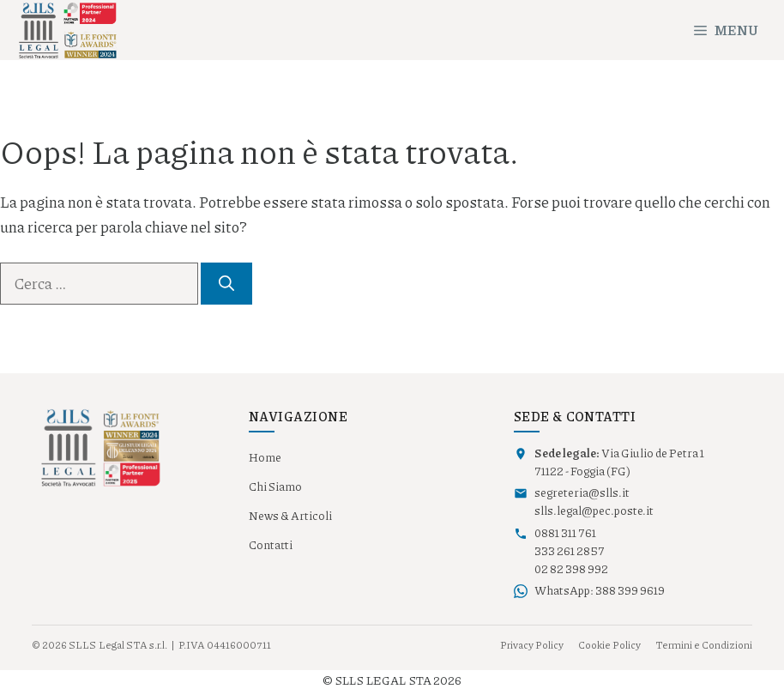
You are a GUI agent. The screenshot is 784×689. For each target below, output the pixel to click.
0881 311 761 (565, 533)
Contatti (271, 545)
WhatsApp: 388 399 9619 (600, 590)
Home (265, 457)
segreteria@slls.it (582, 493)
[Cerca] (226, 284)
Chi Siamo (275, 487)
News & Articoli (290, 516)
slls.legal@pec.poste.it (594, 511)
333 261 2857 (570, 551)
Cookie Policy (609, 645)
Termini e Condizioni (704, 645)
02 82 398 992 (571, 569)
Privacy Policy (532, 645)
